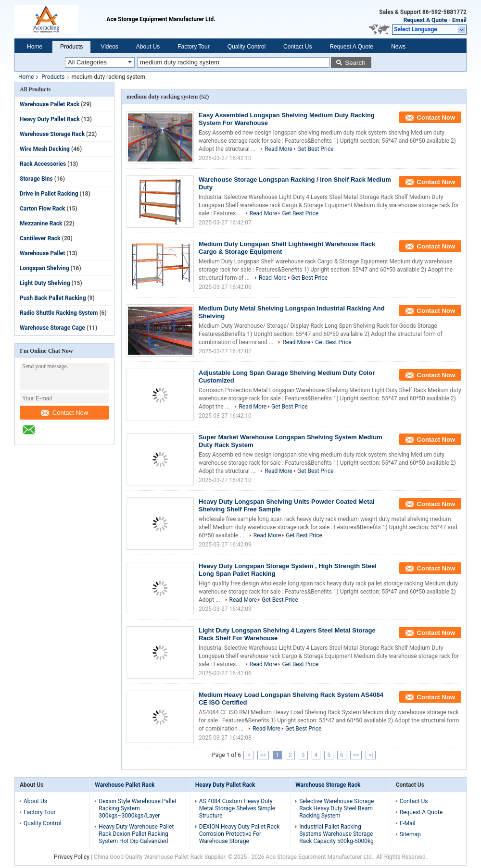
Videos (109, 47)
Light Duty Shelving (45, 283)
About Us (148, 47)
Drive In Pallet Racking (49, 194)
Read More (278, 149)
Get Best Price (316, 149)
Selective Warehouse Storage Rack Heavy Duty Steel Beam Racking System (336, 808)
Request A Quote (425, 20)
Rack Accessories (43, 164)
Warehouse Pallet (42, 253)
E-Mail (408, 823)
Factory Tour (193, 47)
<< (263, 755)
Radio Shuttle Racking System (59, 313)
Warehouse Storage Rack (52, 134)
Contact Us (297, 47)
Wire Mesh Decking (45, 149)
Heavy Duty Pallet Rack (50, 119)
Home (35, 47)
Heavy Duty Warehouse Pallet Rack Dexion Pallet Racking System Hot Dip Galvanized (136, 834)
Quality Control (247, 47)
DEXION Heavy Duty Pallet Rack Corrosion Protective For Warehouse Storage (240, 834)
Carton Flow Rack (42, 209)
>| (371, 755)
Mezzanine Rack (41, 223)
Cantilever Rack (40, 238)
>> (356, 755)
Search (355, 63)
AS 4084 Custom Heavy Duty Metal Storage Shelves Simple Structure (237, 808)
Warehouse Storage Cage (52, 328)
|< (248, 755)
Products (71, 47)
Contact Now (64, 413)
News (398, 47)
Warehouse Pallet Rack (50, 104)
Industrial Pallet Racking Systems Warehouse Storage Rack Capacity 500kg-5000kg (336, 834)
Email (459, 20)
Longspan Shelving (44, 268)
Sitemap (410, 834)
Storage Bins (36, 179)
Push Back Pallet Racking (53, 298)
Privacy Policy (72, 857)
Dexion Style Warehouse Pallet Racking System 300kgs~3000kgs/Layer (138, 808)
